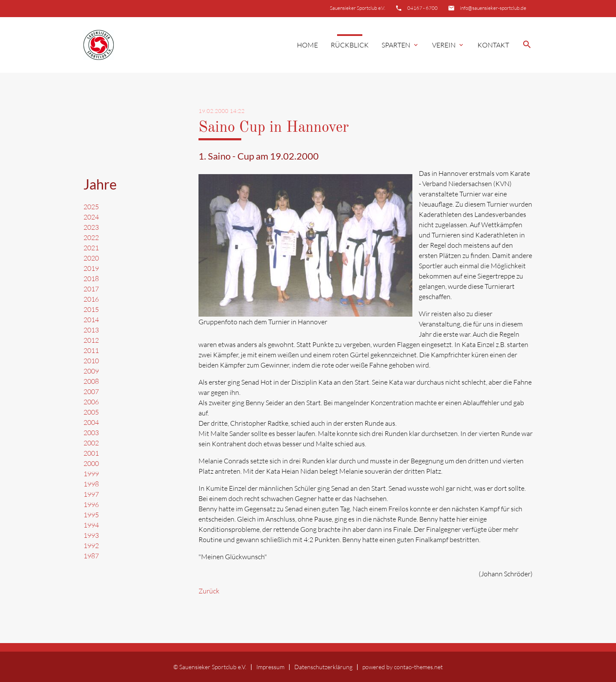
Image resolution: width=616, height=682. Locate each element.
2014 (91, 320)
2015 (91, 309)
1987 (91, 556)
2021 (91, 248)
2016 (91, 299)
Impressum (270, 667)
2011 (91, 350)
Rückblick (350, 45)
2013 (91, 330)
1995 (91, 515)
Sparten (400, 45)
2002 (91, 443)
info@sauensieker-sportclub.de (493, 8)
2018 (91, 279)
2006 (91, 402)
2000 (91, 463)
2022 (91, 237)
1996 (91, 504)
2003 (91, 433)
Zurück (209, 591)
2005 (91, 412)
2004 (91, 422)
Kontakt (493, 45)
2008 (91, 381)
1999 (91, 474)
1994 (91, 525)
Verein (448, 45)
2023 (91, 227)
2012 (91, 340)
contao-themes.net (418, 667)
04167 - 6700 (422, 8)
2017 (91, 289)
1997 (91, 494)
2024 (91, 217)
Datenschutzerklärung (323, 667)
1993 (91, 535)
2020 (91, 258)
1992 (91, 546)
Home (307, 45)
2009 (91, 371)
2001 (91, 453)
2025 (91, 207)
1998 (91, 484)
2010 (91, 361)
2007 (91, 391)
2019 (91, 268)
